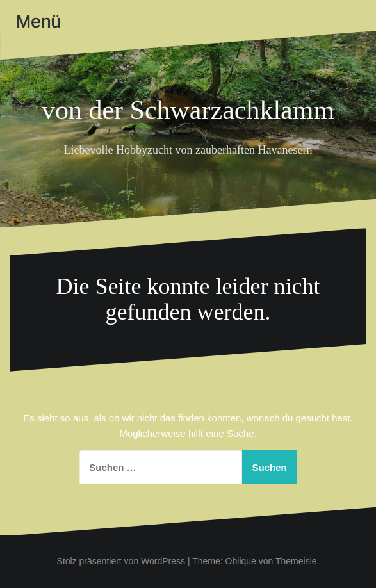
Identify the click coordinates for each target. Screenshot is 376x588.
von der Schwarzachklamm (188, 110)
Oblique (241, 561)
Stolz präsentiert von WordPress (121, 561)
